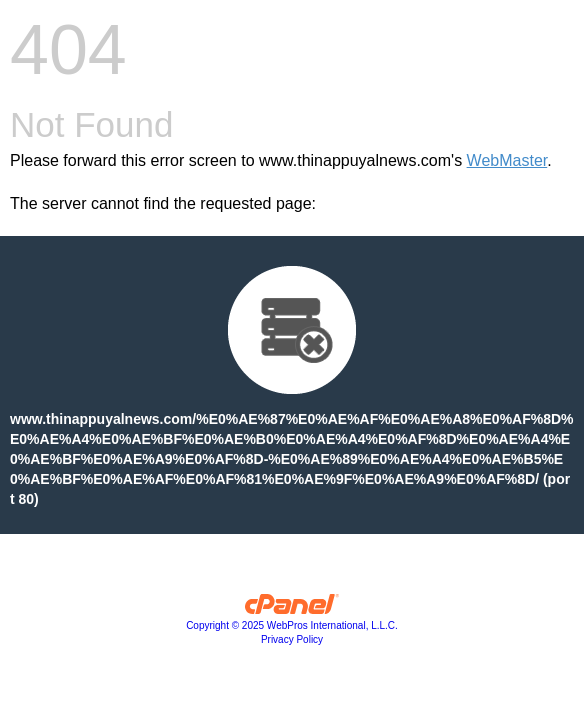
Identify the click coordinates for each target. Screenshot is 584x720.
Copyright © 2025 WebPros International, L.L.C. (292, 625)
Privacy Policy (292, 639)
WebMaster (507, 160)
